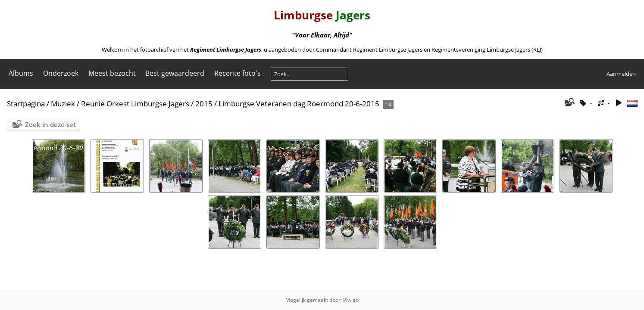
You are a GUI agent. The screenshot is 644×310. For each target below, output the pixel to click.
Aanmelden (621, 74)
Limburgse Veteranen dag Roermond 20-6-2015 (299, 104)
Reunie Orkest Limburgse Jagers (135, 104)
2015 (204, 104)
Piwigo (351, 300)
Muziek (63, 104)
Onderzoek (61, 73)
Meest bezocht (112, 73)
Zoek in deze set (50, 124)
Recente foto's (238, 73)
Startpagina (26, 104)
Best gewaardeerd (175, 73)
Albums (21, 73)
